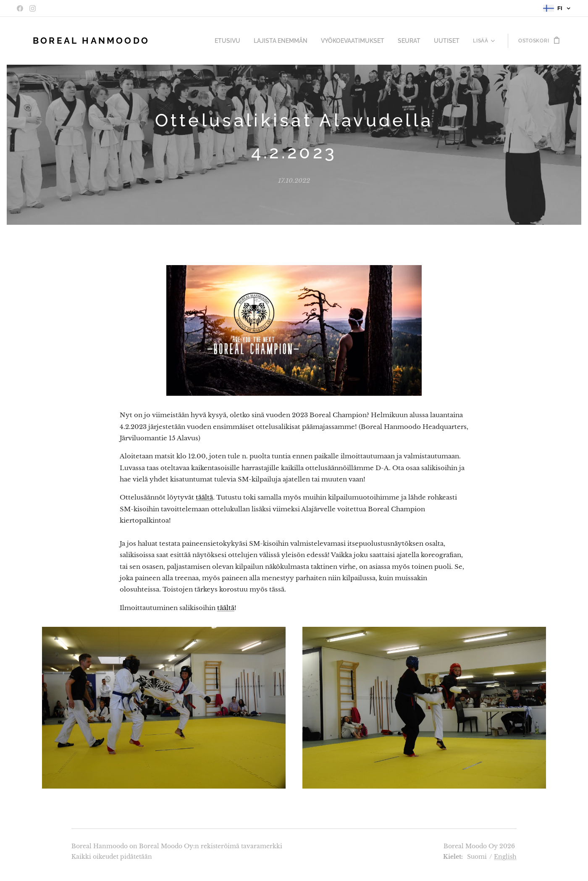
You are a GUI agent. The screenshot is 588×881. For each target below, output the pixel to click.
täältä (204, 497)
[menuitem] (195, 41)
